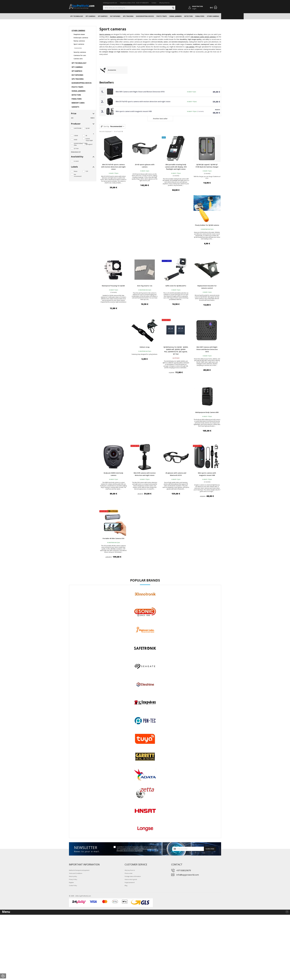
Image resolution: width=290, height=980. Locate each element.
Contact (154, 3)
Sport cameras (79, 44)
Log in (194, 9)
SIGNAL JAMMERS (176, 16)
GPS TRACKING (128, 16)
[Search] (173, 8)
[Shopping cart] (215, 7)
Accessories (78, 48)
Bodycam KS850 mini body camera (113, 474)
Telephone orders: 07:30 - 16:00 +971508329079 (134, 3)
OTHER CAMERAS (213, 16)
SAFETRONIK (78, 128)
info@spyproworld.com (110, 3)
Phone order (129, 873)
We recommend (78, 175)
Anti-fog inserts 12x (145, 286)
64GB (76, 140)
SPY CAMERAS (90, 16)
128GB (76, 136)
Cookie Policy (73, 885)
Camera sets (78, 59)
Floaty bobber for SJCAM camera (207, 225)
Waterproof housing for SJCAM (113, 286)
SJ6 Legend (89, 144)
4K (86, 136)
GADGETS (239, 16)
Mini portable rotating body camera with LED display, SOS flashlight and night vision (176, 167)
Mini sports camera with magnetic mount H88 (134, 111)
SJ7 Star (76, 148)
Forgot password (130, 882)
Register (71, 882)
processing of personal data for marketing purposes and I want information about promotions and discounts (137, 850)
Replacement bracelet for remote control (207, 287)
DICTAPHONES (115, 16)
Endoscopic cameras (81, 38)
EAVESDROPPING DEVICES (145, 16)
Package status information (133, 876)
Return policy (73, 876)
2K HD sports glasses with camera (145, 166)
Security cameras (80, 52)
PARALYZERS (200, 16)
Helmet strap (145, 347)
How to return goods (131, 879)
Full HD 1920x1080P (89, 140)
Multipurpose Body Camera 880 (207, 412)
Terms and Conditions (76, 873)
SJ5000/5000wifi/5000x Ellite (81, 144)
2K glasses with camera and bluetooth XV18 (176, 474)
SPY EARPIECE (103, 16)
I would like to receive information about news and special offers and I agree (137, 849)
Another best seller (160, 119)
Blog (126, 885)
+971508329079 (184, 870)
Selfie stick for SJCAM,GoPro (176, 286)
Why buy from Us (164, 3)
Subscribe (210, 849)
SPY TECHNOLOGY (77, 16)
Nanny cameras (79, 41)
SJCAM (88, 128)
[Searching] (139, 8)
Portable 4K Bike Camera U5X (113, 538)
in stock (76, 161)
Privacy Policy (73, 879)
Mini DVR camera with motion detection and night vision (145, 474)
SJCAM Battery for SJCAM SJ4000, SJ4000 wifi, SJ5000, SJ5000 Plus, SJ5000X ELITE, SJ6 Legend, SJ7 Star (176, 350)
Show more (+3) (76, 152)
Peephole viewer (79, 34)
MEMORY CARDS (227, 16)
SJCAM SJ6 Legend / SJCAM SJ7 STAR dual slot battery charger (207, 166)
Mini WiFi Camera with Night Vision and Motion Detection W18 (140, 92)
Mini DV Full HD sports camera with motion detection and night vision (143, 102)
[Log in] (190, 8)
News (76, 171)
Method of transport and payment (79, 870)
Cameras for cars (80, 55)
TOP (87, 171)
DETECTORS (189, 16)
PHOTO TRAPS (162, 16)
